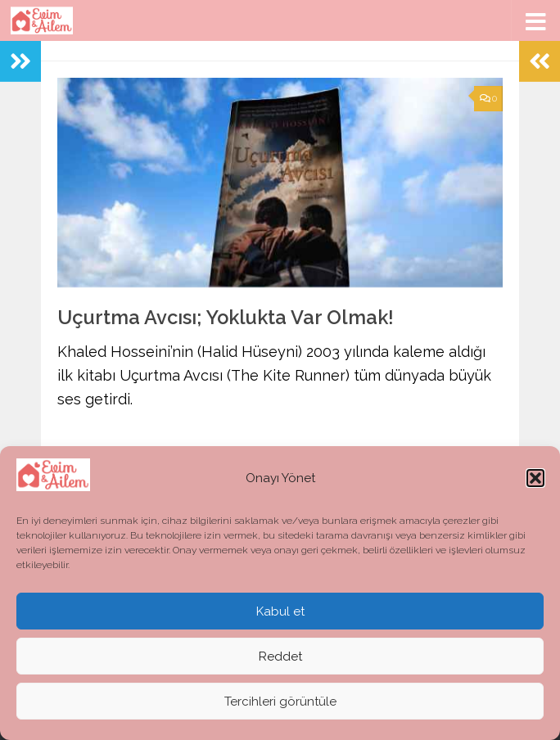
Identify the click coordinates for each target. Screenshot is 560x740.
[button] (535, 478)
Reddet (280, 657)
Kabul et (280, 611)
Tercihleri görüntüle (280, 702)
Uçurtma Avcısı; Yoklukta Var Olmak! (226, 318)
